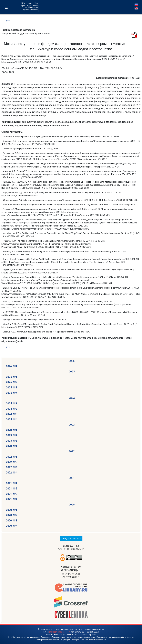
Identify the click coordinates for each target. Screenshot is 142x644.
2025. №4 (12, 393)
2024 (72, 398)
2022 (72, 451)
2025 (72, 371)
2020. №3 (12, 521)
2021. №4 (12, 499)
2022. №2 (12, 462)
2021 (72, 478)
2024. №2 (12, 409)
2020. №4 (12, 526)
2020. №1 (12, 510)
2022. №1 (12, 457)
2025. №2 (12, 382)
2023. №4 (12, 446)
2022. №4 (12, 473)
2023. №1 (12, 430)
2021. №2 (12, 489)
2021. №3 (12, 494)
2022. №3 (12, 467)
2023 (72, 425)
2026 (72, 361)
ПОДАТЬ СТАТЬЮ (71, 539)
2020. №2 (12, 515)
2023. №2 (12, 435)
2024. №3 (12, 414)
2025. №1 (12, 377)
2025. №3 (12, 387)
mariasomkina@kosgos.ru (60, 632)
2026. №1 (12, 366)
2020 (72, 505)
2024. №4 (12, 419)
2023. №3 (12, 441)
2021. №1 (12, 483)
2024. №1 (12, 403)
